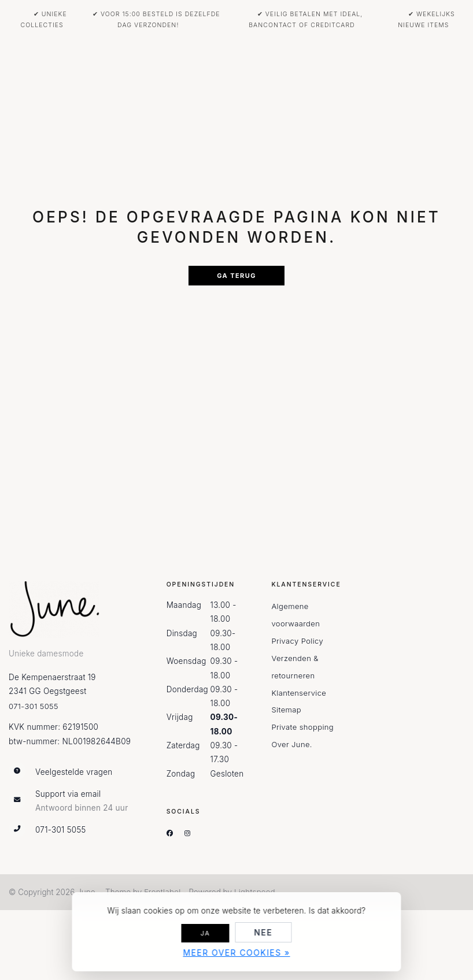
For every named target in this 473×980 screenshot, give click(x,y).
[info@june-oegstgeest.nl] (79, 801)
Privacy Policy (297, 641)
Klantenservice (299, 693)
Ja (206, 933)
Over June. (291, 744)
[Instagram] (192, 833)
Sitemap (286, 710)
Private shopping (302, 727)
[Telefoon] (79, 830)
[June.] (61, 609)
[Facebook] (174, 833)
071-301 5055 (34, 706)
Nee (263, 932)
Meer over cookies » (236, 953)
